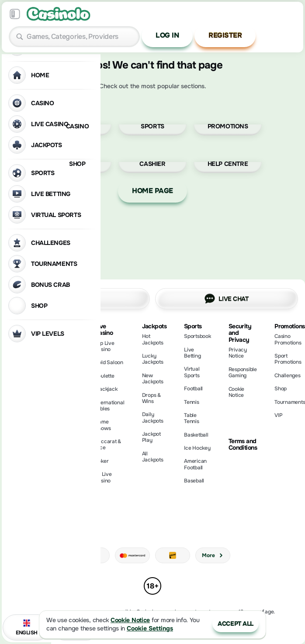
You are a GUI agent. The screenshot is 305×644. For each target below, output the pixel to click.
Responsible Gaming (243, 372)
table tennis (192, 418)
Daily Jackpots (153, 417)
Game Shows (103, 425)
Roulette (105, 376)
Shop (281, 389)
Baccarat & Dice (108, 444)
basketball (196, 435)
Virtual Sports (192, 372)
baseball (194, 481)
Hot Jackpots (153, 339)
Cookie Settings (150, 629)
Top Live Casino (105, 346)
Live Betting (192, 353)
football (193, 389)
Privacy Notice (238, 353)
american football (195, 464)
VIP (278, 415)
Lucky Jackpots (153, 359)
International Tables (110, 406)
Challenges (288, 375)
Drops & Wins (151, 398)
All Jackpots (153, 457)
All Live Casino (103, 477)
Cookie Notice (237, 392)
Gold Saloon (109, 362)
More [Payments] (213, 555)
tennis (192, 402)
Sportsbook (198, 336)
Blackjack (106, 389)
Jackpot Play (151, 437)
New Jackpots (153, 379)
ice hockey (197, 448)
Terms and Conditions (243, 445)
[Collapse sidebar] (15, 14)
